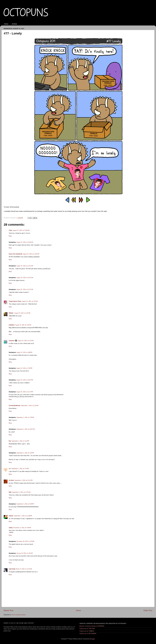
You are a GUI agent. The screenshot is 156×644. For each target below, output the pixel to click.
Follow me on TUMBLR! (87, 631)
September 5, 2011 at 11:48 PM (23, 516)
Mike (10, 492)
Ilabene (11, 516)
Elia (10, 441)
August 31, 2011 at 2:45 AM (23, 325)
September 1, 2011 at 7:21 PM (20, 469)
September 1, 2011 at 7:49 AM (25, 417)
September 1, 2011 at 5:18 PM (25, 453)
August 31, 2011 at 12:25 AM (25, 289)
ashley (11, 528)
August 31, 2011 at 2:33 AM (30, 301)
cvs (10, 469)
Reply (10, 236)
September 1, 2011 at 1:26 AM (30, 405)
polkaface (12, 325)
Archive (14, 24)
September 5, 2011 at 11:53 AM (21, 492)
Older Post (148, 610)
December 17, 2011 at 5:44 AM (22, 528)
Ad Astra (11, 480)
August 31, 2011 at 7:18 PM (24, 368)
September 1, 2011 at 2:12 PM (20, 441)
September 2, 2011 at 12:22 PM (23, 480)
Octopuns (12, 341)
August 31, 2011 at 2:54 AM (26, 341)
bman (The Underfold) (15, 254)
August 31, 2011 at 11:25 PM (25, 392)
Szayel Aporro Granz (15, 301)
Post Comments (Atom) (19, 615)
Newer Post (9, 610)
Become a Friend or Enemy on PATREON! (92, 626)
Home (6, 24)
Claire (10, 230)
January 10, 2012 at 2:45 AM (25, 553)
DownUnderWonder (14, 405)
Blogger (92, 639)
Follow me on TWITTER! (87, 629)
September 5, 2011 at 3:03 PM (25, 504)
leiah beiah (12, 569)
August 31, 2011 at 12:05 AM (25, 242)
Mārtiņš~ (11, 313)
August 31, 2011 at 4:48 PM (24, 352)
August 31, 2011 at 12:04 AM (21, 230)
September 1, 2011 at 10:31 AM (26, 429)
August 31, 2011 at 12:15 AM (25, 278)
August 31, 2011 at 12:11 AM (25, 266)
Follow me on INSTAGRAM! (88, 633)
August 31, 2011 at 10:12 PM (25, 380)
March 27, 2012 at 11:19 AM (24, 569)
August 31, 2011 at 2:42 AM (22, 313)
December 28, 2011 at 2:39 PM (25, 541)
